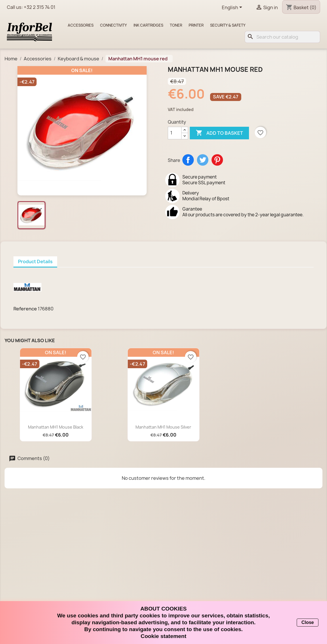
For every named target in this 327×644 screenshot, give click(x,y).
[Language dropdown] (233, 8)
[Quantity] (175, 133)
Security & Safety (228, 25)
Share (188, 160)
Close (308, 622)
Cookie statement (163, 636)
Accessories (81, 25)
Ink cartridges (148, 25)
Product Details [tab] (35, 261)
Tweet (203, 160)
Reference (25, 309)
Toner (176, 25)
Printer (196, 25)
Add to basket (219, 133)
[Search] (282, 37)
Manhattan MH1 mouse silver (163, 427)
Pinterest (217, 160)
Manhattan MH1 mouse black (56, 427)
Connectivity (113, 25)
